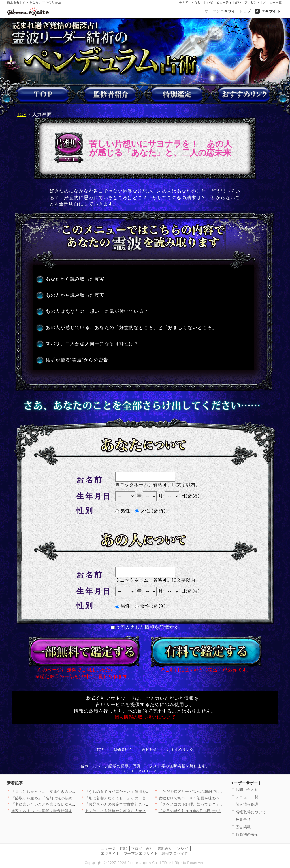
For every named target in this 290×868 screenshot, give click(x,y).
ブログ (137, 849)
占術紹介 (150, 749)
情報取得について (251, 812)
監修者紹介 (123, 749)
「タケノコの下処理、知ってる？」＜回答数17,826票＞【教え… (214, 804)
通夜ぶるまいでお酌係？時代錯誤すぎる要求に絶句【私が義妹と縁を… (73, 811)
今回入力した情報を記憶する (145, 627)
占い (238, 2)
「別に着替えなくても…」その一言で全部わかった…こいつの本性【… (146, 798)
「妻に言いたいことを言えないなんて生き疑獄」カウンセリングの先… (73, 804)
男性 (123, 511)
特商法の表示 (247, 834)
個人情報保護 (247, 804)
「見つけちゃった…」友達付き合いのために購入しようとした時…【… (73, 792)
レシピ (209, 2)
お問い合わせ (247, 790)
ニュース (108, 849)
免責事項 (243, 819)
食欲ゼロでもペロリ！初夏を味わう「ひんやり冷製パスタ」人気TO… (219, 798)
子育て (184, 2)
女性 (143, 511)
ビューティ (224, 2)
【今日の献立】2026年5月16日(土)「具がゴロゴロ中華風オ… (211, 811)
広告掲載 (243, 827)
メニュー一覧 (272, 2)
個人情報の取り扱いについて (145, 717)
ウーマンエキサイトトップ (228, 11)
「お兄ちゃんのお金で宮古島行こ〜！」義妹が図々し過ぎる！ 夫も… (145, 804)
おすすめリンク (180, 749)
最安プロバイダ (175, 853)
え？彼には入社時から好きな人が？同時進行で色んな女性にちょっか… (146, 811)
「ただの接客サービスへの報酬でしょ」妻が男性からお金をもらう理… (220, 792)
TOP (22, 114)
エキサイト (271, 11)
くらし (196, 2)
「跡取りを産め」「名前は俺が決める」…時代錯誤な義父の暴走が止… (73, 798)
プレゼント (252, 2)
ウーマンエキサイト (141, 853)
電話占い (165, 849)
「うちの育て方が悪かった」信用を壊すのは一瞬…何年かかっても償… (146, 792)
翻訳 (123, 849)
